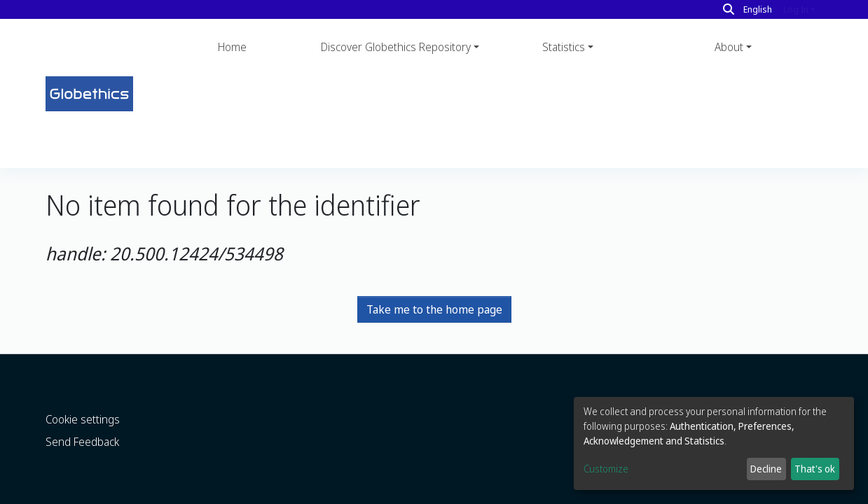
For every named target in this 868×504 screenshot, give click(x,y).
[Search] (729, 9)
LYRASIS (223, 494)
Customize (606, 469)
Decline (766, 469)
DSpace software (79, 494)
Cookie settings (83, 392)
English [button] (758, 9)
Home (232, 47)
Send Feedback (82, 414)
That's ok (815, 469)
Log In (796, 9)
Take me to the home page (434, 216)
